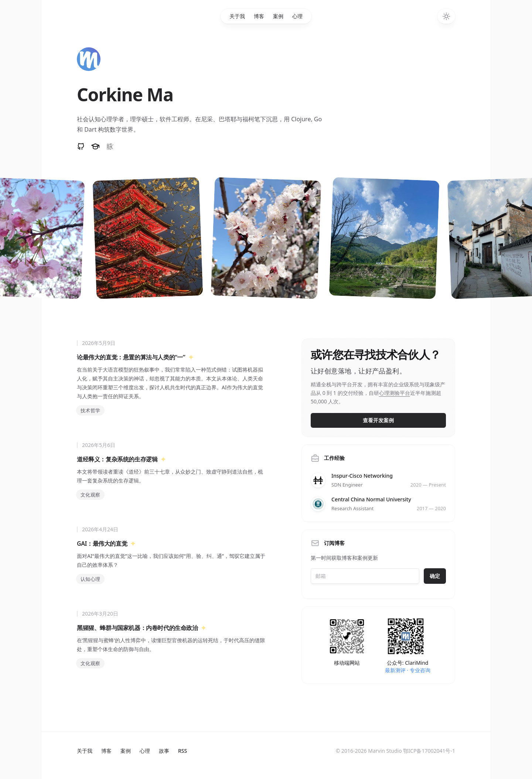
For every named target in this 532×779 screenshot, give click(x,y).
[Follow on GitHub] (81, 146)
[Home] (89, 59)
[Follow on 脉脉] (110, 146)
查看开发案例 (378, 420)
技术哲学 (90, 410)
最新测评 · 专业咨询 (408, 670)
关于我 (237, 16)
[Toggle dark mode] (446, 16)
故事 (164, 751)
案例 (278, 16)
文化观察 (90, 495)
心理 (297, 16)
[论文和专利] (96, 146)
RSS (183, 751)
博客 (259, 16)
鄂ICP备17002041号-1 (429, 751)
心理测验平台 (395, 393)
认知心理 (90, 579)
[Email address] (365, 576)
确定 (435, 576)
